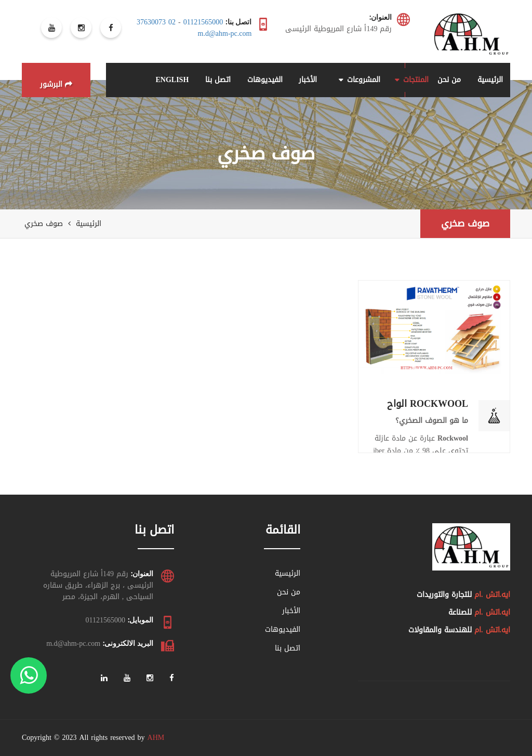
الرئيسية (490, 80)
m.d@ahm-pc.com (225, 34)
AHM (156, 738)
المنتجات (416, 80)
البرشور (56, 84)
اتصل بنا (218, 80)
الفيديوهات (265, 80)
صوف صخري (465, 223)
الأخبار (308, 80)
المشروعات (364, 80)
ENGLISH (172, 80)
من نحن (449, 80)
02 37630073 (156, 22)
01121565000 (203, 22)
